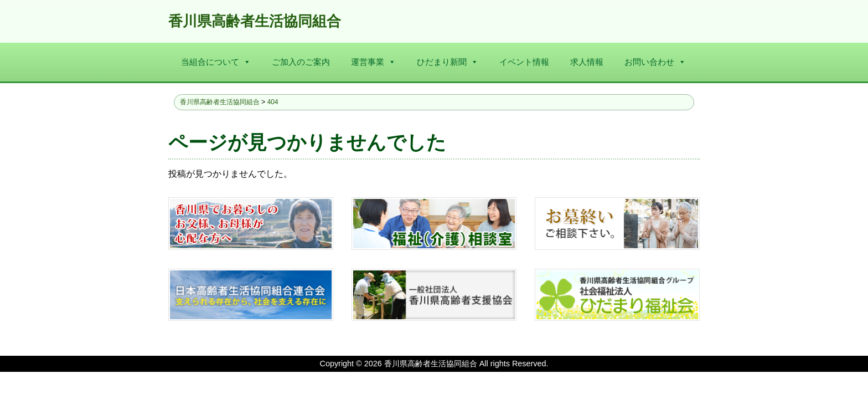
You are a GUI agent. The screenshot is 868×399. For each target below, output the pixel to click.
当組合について (216, 62)
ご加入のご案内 (301, 62)
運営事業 (373, 62)
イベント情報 (524, 62)
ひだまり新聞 (448, 62)
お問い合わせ (655, 62)
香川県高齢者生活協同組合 (255, 21)
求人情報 (587, 62)
